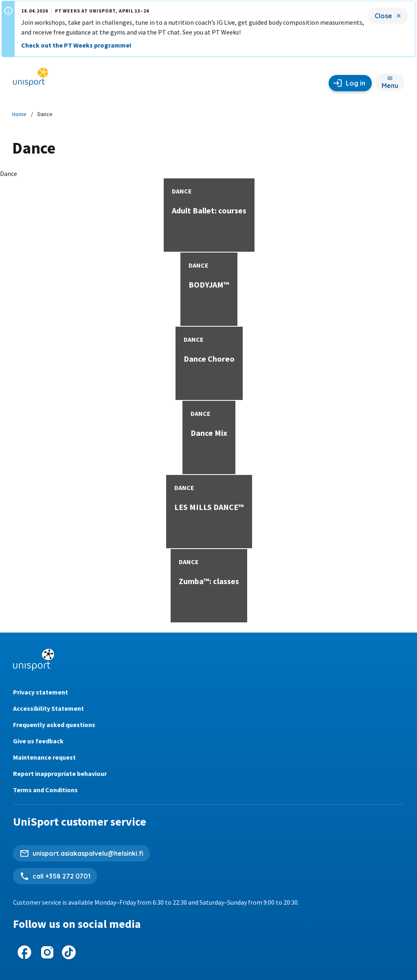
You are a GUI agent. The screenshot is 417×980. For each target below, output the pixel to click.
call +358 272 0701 (61, 876)
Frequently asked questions (54, 725)
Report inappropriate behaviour (60, 773)
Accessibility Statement (48, 708)
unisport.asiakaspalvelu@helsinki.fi (88, 853)
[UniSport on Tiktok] (69, 952)
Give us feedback (38, 741)
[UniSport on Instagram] (47, 952)
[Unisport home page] (31, 80)
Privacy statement (41, 692)
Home (19, 114)
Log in (356, 83)
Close (383, 12)
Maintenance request (44, 757)
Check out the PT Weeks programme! (76, 41)
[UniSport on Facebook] (24, 952)
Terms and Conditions (45, 790)
